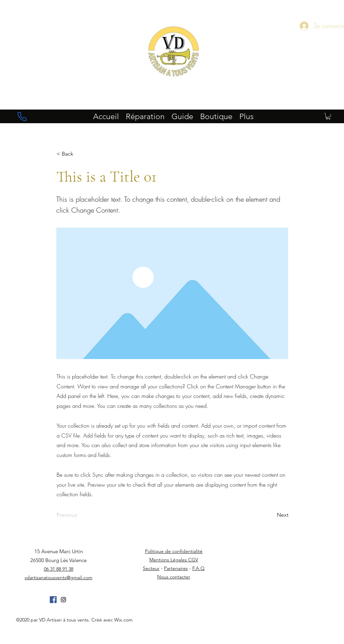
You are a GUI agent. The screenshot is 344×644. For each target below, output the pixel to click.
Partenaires (176, 568)
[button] (328, 116)
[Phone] (22, 116)
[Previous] (79, 515)
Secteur (151, 568)
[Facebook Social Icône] (53, 600)
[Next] (271, 515)
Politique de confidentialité (174, 551)
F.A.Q (198, 568)
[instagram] (63, 600)
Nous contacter (174, 577)
